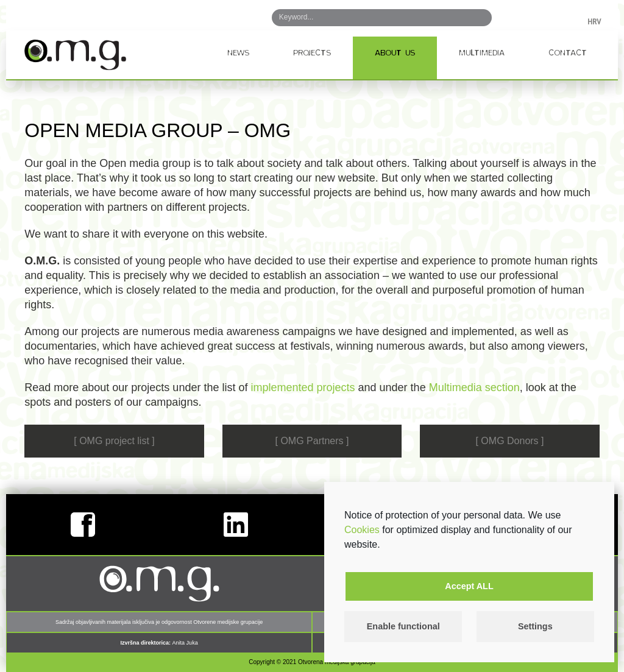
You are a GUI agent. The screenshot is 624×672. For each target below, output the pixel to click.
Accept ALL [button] (469, 586)
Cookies (362, 530)
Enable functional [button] (403, 626)
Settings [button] (535, 626)
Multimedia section (474, 387)
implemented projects (303, 387)
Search (473, 18)
